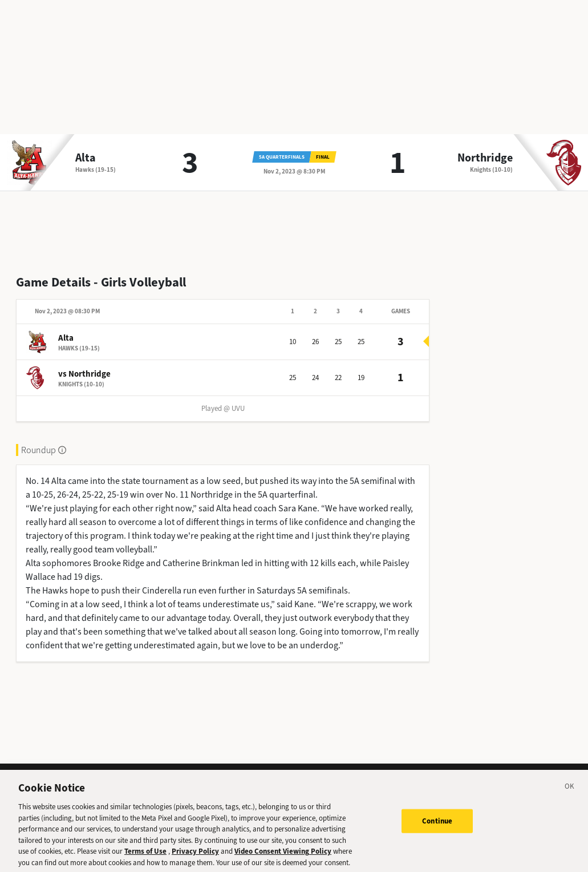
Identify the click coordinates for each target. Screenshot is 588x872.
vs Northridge (84, 374)
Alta (86, 158)
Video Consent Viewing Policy (283, 855)
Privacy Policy (195, 855)
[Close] (570, 792)
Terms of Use (145, 855)
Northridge (485, 158)
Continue (437, 825)
